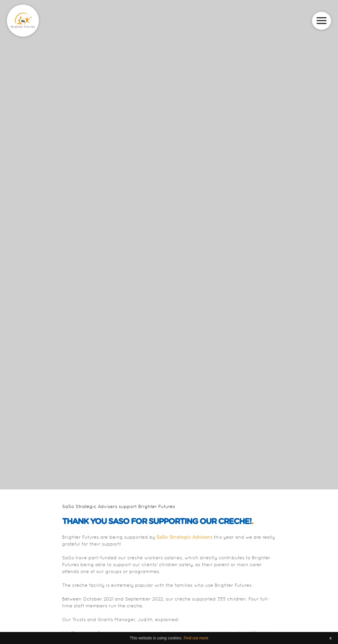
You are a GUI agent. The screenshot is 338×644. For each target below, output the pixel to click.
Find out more (196, 638)
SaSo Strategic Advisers (184, 537)
